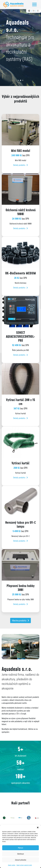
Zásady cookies (12, 865)
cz (29, 11)
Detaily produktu (20, 165)
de (38, 11)
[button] (38, 827)
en (34, 11)
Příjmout (20, 848)
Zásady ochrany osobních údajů (24, 865)
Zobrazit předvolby (21, 860)
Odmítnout (21, 854)
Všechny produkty (21, 620)
